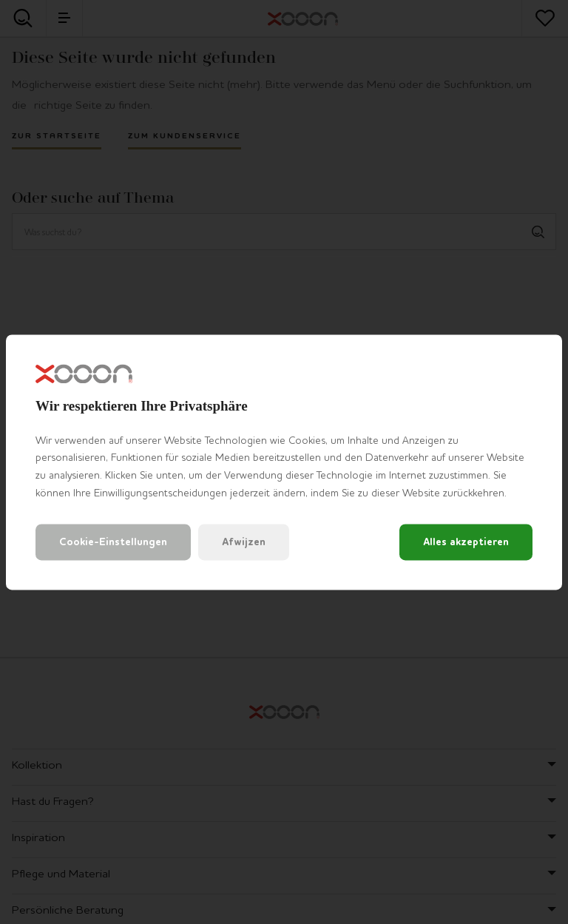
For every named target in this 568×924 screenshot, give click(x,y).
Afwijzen (244, 542)
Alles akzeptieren (466, 542)
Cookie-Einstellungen (113, 542)
